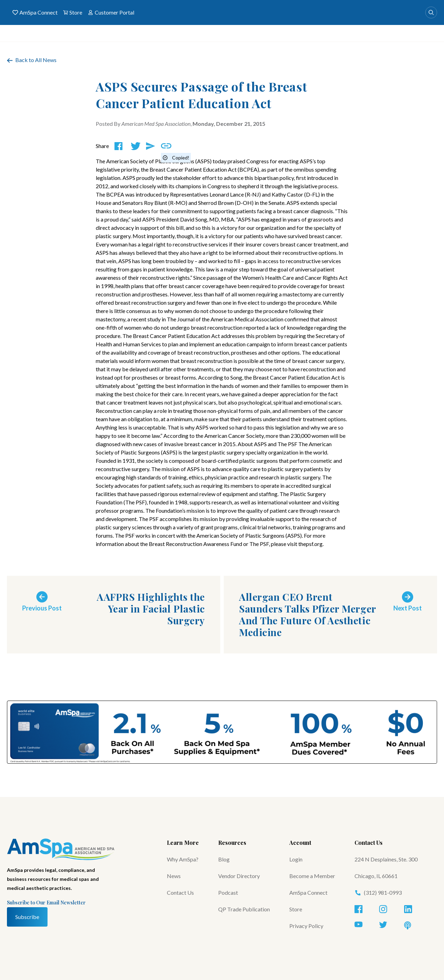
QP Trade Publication (244, 909)
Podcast (228, 892)
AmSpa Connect (35, 12)
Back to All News (32, 60)
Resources (232, 843)
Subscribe (27, 917)
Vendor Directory (239, 876)
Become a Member (312, 876)
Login (296, 859)
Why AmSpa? (183, 859)
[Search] (431, 12)
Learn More (183, 843)
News (174, 876)
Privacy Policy (306, 926)
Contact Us (180, 892)
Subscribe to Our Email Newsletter (46, 903)
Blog (224, 859)
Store (73, 12)
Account (300, 843)
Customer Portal (111, 12)
